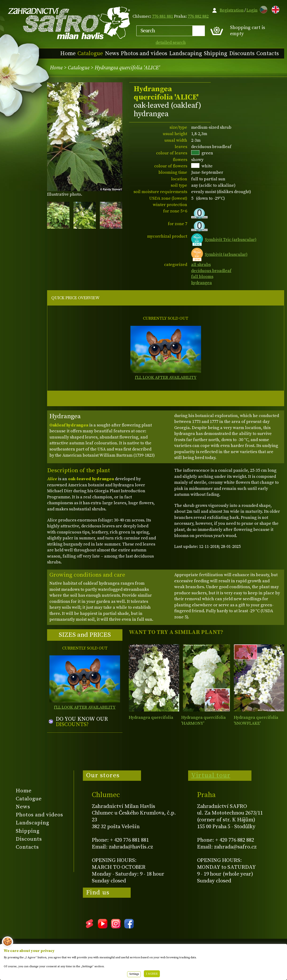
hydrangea (202, 283)
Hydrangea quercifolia (151, 717)
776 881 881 (163, 16)
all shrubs (201, 265)
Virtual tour (211, 775)
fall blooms (202, 277)
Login (252, 10)
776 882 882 (198, 16)
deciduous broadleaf (211, 271)
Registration (232, 10)
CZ (262, 9)
